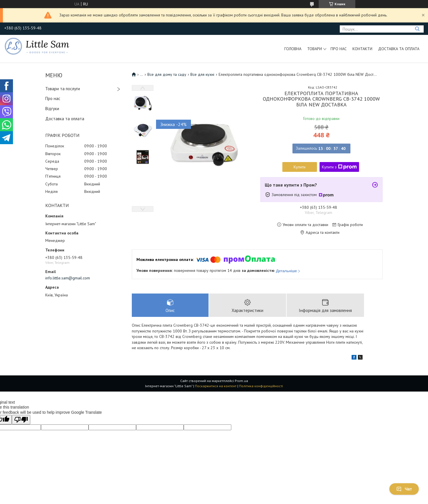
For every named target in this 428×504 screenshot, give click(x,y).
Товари (315, 49)
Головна (293, 49)
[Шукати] (417, 29)
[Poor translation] (21, 420)
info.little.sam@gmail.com (68, 278)
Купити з (339, 167)
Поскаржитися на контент (216, 386)
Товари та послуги (63, 89)
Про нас (339, 49)
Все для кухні (202, 74)
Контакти (362, 49)
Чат (404, 489)
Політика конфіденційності (261, 386)
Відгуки (52, 109)
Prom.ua (241, 381)
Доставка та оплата (399, 49)
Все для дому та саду (167, 74)
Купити (300, 167)
